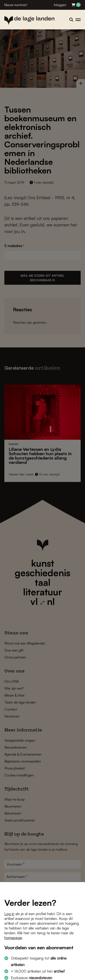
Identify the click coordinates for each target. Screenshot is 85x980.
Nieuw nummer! (16, 5)
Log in (9, 914)
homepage (13, 938)
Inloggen (60, 5)
